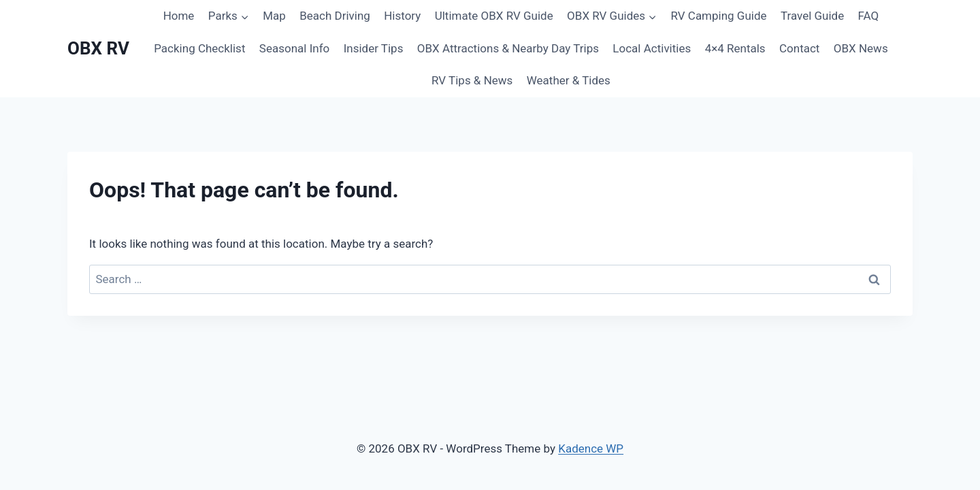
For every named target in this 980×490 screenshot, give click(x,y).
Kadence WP (591, 448)
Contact (799, 48)
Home (179, 16)
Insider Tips (374, 48)
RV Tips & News (472, 80)
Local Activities (652, 48)
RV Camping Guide (718, 16)
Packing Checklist (199, 48)
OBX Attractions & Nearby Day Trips (508, 48)
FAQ (869, 16)
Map (274, 16)
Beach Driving (335, 16)
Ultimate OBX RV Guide (494, 16)
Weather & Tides (569, 80)
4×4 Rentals (735, 48)
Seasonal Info (294, 48)
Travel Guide (812, 16)
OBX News (861, 48)
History (402, 16)
